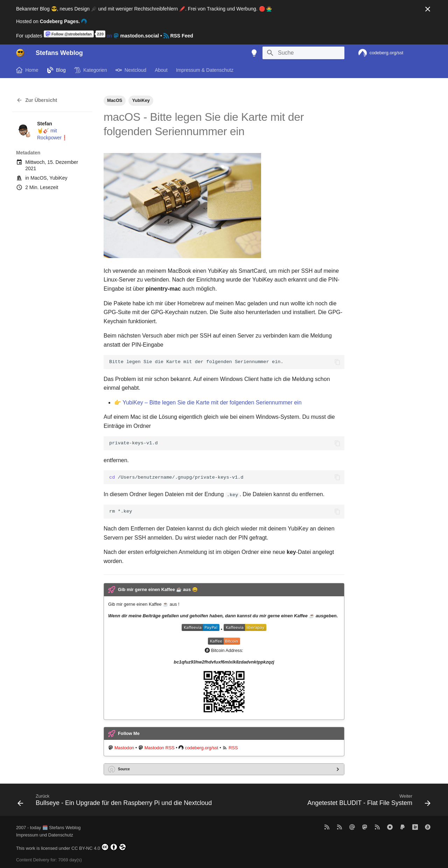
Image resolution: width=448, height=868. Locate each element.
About (161, 70)
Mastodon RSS (160, 748)
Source (124, 769)
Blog (56, 70)
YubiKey (58, 178)
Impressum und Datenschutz (45, 835)
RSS (233, 748)
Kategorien (91, 70)
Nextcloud (131, 70)
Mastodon (124, 748)
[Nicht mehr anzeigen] (428, 9)
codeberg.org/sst (201, 748)
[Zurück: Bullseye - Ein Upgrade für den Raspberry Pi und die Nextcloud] (116, 801)
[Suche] (303, 53)
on (102, 36)
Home (27, 70)
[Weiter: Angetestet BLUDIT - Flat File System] (368, 801)
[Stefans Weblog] (20, 53)
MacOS (39, 178)
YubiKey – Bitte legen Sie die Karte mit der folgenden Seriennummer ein (212, 402)
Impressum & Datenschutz (205, 70)
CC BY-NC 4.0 (99, 847)
